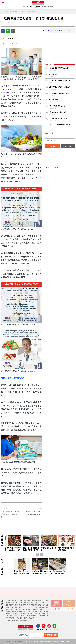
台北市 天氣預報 (60, 159)
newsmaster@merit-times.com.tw (47, 629)
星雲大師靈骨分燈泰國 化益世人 (59, 93)
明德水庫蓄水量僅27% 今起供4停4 (61, 81)
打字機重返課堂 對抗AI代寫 (58, 118)
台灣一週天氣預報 (52, 168)
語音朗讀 (46, 31)
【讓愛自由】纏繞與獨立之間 (59, 68)
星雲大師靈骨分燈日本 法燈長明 (59, 87)
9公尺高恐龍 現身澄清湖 (57, 106)
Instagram (6, 92)
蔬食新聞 (16, 11)
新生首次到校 (53, 74)
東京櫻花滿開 (53, 99)
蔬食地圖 (9, 11)
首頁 (2, 11)
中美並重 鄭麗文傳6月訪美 (58, 112)
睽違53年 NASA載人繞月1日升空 (60, 125)
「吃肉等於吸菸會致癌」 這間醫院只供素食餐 (29, 11)
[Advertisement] (38, 516)
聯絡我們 (9, 642)
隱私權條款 (18, 642)
